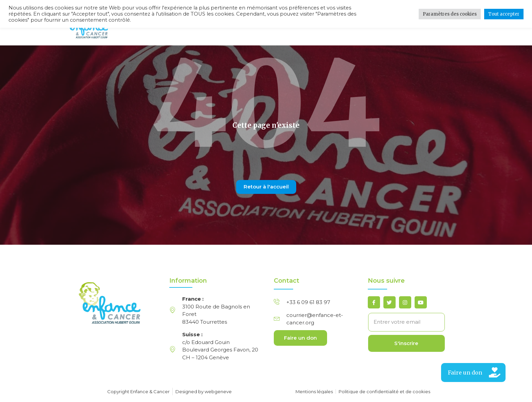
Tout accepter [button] (504, 14)
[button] (473, 373)
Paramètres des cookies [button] (450, 14)
